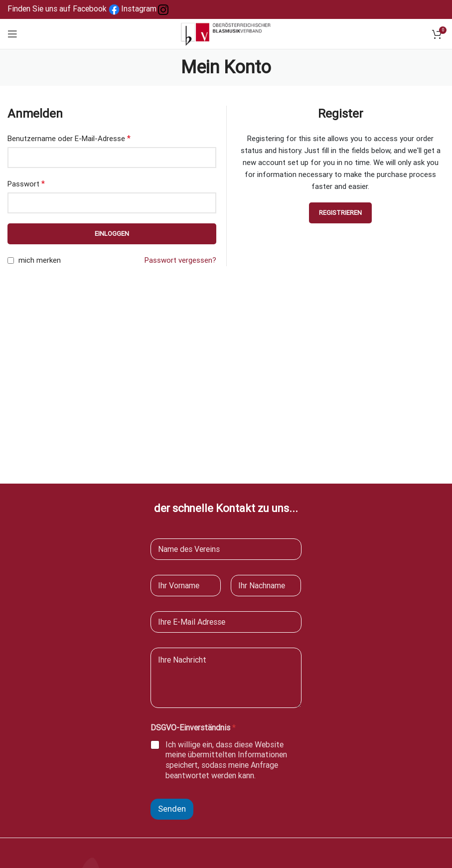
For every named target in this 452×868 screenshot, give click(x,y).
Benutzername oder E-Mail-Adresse (69, 138)
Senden (172, 809)
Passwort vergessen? (180, 260)
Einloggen (112, 234)
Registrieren (340, 213)
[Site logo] (226, 33)
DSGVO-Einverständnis (193, 728)
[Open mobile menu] (12, 34)
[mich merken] (11, 260)
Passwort (26, 184)
